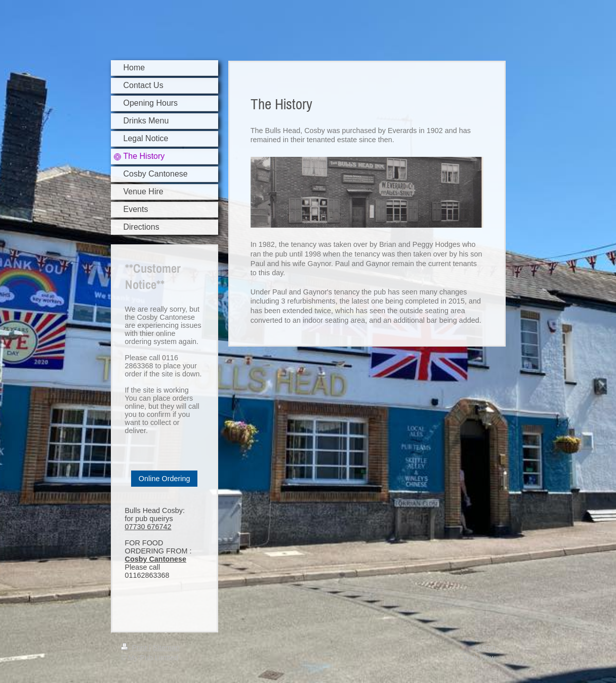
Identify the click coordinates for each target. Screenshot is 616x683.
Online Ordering (165, 479)
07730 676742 (148, 527)
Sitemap (166, 648)
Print (135, 648)
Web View (479, 658)
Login (486, 648)
